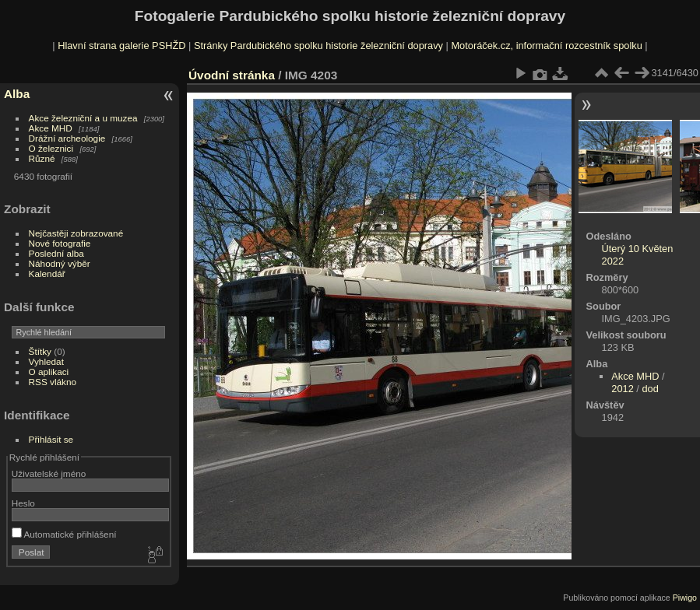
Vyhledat (46, 361)
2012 (622, 389)
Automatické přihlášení (64, 534)
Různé (42, 158)
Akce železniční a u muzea (83, 118)
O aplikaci (49, 372)
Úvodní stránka (232, 75)
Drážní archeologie (67, 138)
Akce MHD (51, 128)
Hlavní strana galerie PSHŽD (121, 46)
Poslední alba (56, 253)
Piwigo (685, 598)
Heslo (23, 503)
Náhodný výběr (60, 263)
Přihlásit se (51, 439)
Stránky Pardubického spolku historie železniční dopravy (318, 46)
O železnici (51, 148)
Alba (17, 94)
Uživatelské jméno (49, 473)
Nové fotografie (60, 243)
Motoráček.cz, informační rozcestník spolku (546, 46)
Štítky (40, 351)
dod (650, 389)
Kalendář (47, 273)
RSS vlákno (53, 382)
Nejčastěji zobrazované (76, 233)
